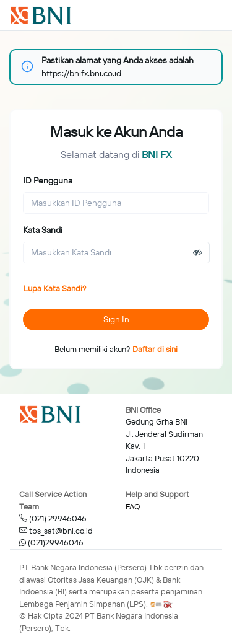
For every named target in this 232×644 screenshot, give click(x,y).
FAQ (133, 506)
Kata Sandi (43, 230)
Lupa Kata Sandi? (55, 288)
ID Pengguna (48, 180)
